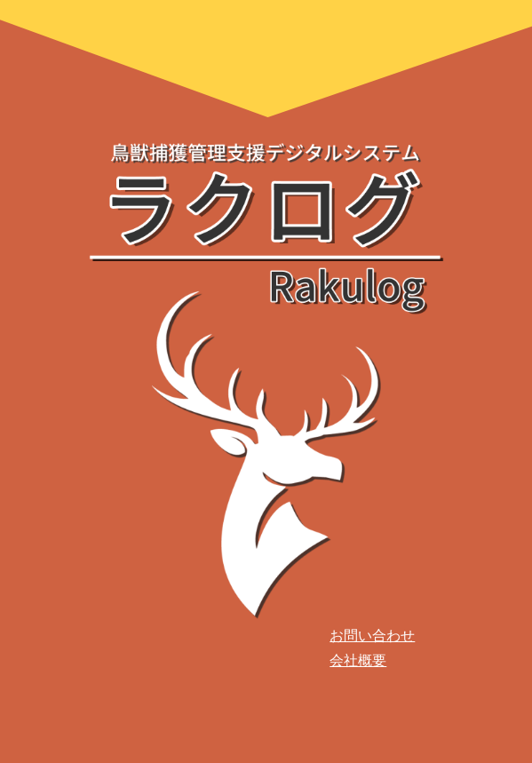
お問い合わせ (372, 636)
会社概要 (358, 660)
